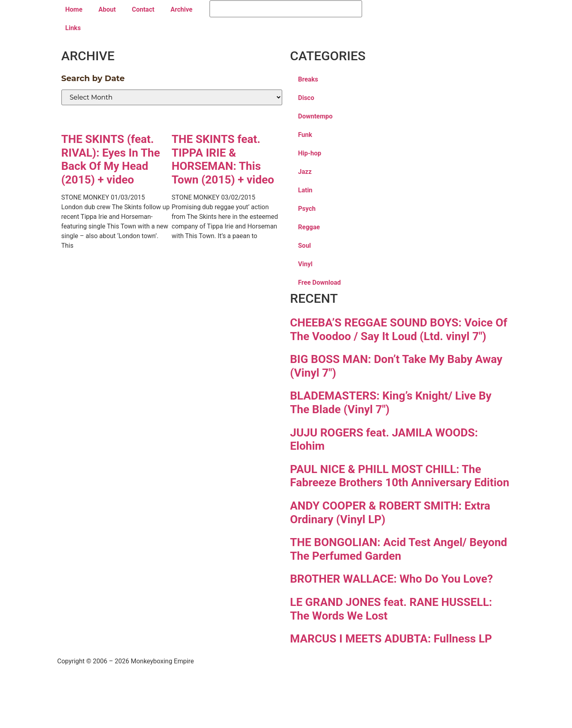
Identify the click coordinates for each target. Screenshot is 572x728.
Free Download (320, 282)
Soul (305, 246)
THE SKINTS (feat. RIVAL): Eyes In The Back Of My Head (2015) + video (111, 159)
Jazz (305, 172)
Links (73, 28)
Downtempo (316, 116)
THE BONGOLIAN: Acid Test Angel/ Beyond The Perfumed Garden (399, 549)
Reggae (309, 227)
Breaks (308, 79)
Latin (305, 190)
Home (74, 9)
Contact (143, 9)
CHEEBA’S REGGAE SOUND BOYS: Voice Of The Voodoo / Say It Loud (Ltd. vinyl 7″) (399, 329)
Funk (305, 135)
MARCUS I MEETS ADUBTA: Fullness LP (391, 639)
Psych (307, 209)
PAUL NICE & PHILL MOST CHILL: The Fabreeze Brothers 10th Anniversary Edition (400, 476)
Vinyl (305, 264)
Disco (306, 98)
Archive (182, 9)
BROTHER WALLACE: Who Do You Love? (392, 579)
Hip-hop (310, 153)
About (107, 9)
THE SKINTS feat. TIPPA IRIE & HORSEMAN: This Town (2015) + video (223, 159)
